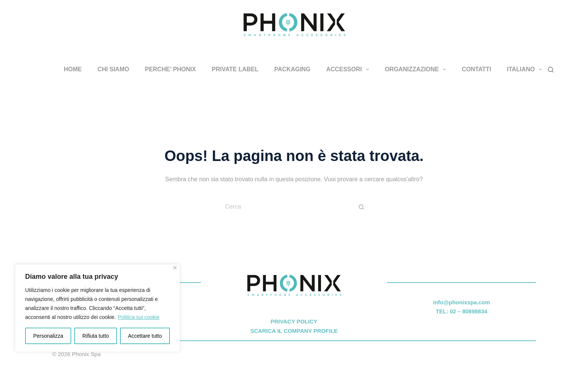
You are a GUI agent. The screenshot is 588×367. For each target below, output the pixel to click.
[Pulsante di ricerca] (361, 207)
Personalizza (48, 336)
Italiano (526, 69)
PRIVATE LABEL (235, 69)
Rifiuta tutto (96, 336)
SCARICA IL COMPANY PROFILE (294, 331)
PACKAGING (292, 69)
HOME (73, 69)
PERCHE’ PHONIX (170, 69)
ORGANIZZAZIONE (417, 69)
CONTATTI (476, 69)
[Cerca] (551, 70)
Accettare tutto (145, 336)
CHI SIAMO (113, 69)
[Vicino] (175, 268)
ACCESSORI (349, 69)
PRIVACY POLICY (294, 321)
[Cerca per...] (286, 207)
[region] (97, 308)
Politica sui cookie (139, 317)
